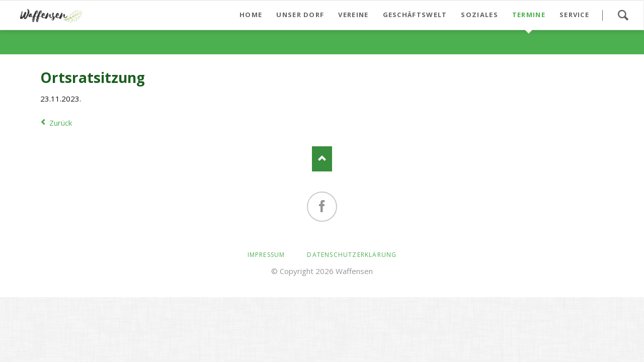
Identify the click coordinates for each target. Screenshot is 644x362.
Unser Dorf (300, 15)
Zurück (61, 123)
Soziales (479, 15)
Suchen (623, 15)
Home (251, 15)
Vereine (353, 15)
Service (574, 15)
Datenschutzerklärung (352, 255)
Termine (529, 15)
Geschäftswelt (415, 15)
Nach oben (322, 159)
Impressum (266, 255)
